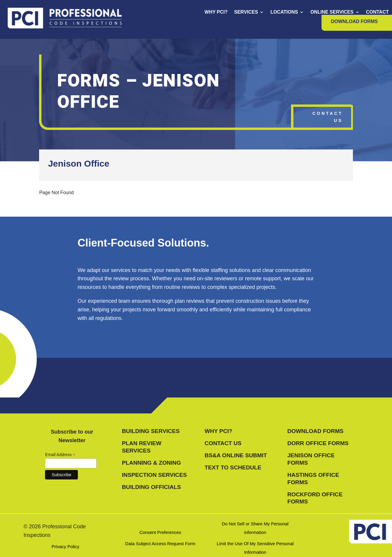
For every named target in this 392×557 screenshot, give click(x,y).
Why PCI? (216, 12)
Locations (284, 12)
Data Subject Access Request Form (160, 544)
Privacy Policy (65, 546)
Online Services (332, 12)
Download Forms (354, 22)
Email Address (60, 455)
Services (246, 12)
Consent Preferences (160, 532)
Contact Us (327, 117)
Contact (377, 12)
